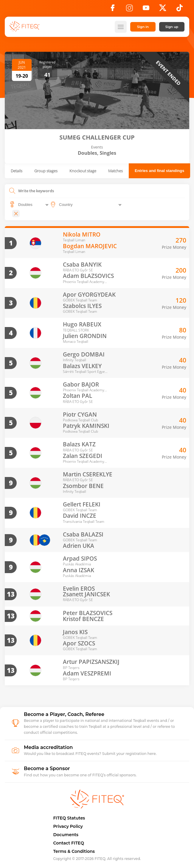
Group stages (46, 171)
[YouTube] (146, 10)
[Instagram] (129, 10)
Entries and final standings (159, 171)
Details (17, 171)
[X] (163, 10)
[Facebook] (113, 10)
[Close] (16, 214)
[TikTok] (180, 10)
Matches (115, 171)
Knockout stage (83, 171)
